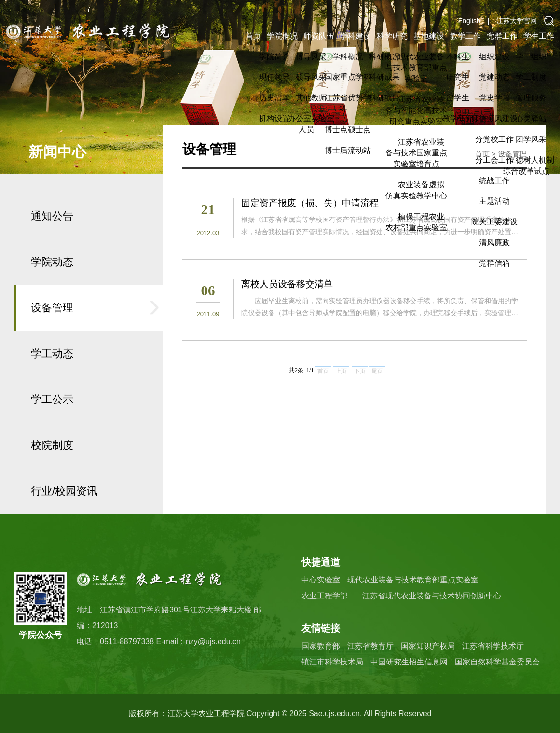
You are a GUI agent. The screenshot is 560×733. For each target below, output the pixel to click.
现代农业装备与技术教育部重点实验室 (413, 580)
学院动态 (52, 294)
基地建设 (429, 36)
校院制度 (52, 477)
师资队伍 (319, 36)
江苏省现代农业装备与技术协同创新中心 (432, 596)
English (469, 21)
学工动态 (52, 385)
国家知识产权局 (428, 646)
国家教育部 (321, 646)
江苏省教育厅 (370, 646)
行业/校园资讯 (64, 523)
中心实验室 (321, 580)
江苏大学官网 (517, 21)
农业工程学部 (325, 596)
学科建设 (355, 36)
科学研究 (392, 36)
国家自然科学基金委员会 (497, 662)
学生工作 (539, 36)
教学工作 (465, 36)
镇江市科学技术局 (332, 662)
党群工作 (502, 36)
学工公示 (52, 431)
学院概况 (282, 36)
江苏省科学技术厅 (493, 646)
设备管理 (52, 339)
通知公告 (52, 248)
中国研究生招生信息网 (409, 662)
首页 (253, 36)
